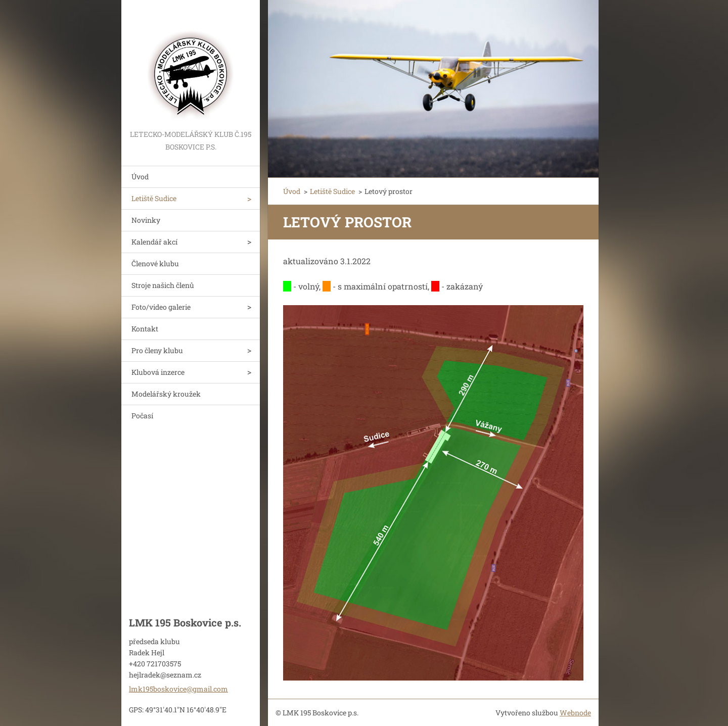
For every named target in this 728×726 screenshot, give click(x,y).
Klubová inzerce (158, 372)
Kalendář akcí (154, 242)
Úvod (140, 177)
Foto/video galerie (161, 307)
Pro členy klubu (157, 350)
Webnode (575, 713)
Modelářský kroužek (166, 394)
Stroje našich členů (163, 285)
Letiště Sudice (154, 198)
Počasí (142, 416)
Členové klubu (155, 263)
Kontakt (145, 329)
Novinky (146, 220)
